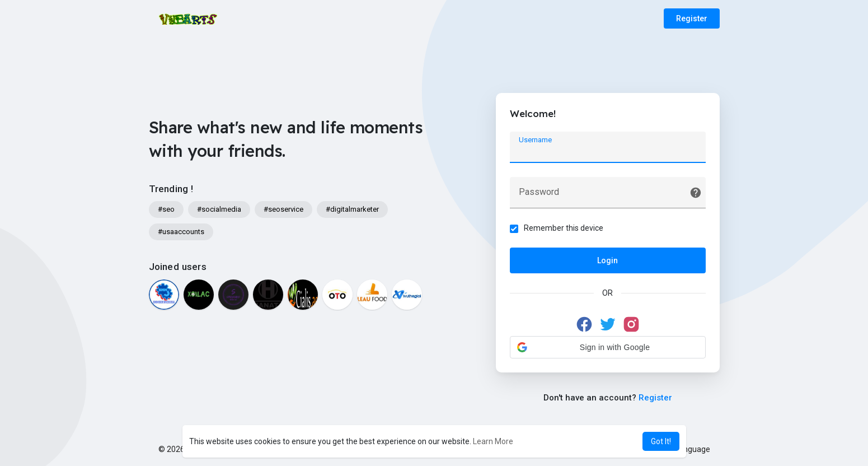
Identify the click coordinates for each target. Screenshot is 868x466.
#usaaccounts (181, 232)
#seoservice (283, 209)
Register (692, 18)
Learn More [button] (493, 441)
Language (688, 449)
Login (607, 260)
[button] (608, 347)
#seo (166, 209)
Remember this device (564, 228)
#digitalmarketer (352, 209)
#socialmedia (219, 209)
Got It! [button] (661, 441)
